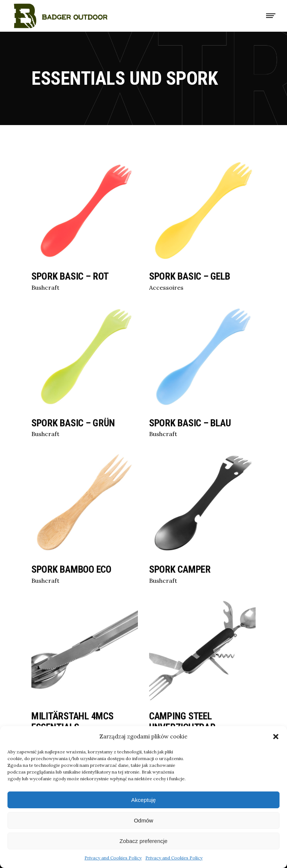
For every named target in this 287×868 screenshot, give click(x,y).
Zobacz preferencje (143, 841)
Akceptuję (143, 800)
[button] (276, 737)
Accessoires (166, 287)
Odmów (143, 820)
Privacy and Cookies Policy (113, 858)
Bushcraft (45, 287)
